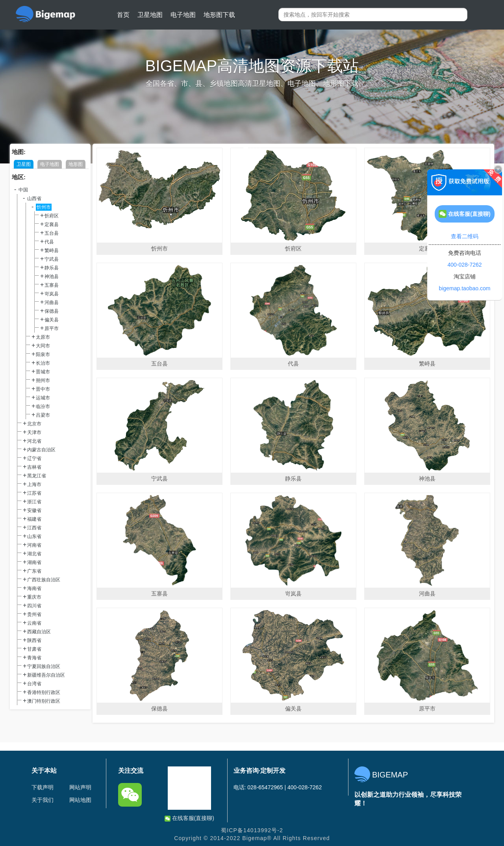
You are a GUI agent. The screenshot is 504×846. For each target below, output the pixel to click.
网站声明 (80, 787)
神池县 (52, 276)
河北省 (34, 441)
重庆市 (34, 597)
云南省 (34, 623)
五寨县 (52, 285)
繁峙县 (52, 250)
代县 (49, 242)
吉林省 (34, 467)
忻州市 (44, 207)
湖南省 (34, 562)
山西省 (34, 199)
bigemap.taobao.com (465, 288)
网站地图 (80, 800)
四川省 (34, 606)
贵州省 (34, 614)
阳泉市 (43, 354)
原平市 (52, 328)
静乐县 (52, 268)
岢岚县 (52, 294)
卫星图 (24, 164)
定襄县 (52, 224)
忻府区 (52, 216)
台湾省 (34, 684)
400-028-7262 (464, 265)
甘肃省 (34, 649)
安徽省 (34, 510)
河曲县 (52, 302)
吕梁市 (43, 415)
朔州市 (43, 380)
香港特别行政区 (44, 692)
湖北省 (34, 554)
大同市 (43, 346)
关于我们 (43, 800)
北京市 (34, 424)
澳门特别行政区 (44, 701)
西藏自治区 (39, 632)
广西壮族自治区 (44, 580)
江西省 (34, 528)
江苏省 (34, 493)
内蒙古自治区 (41, 450)
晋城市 (43, 372)
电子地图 (183, 15)
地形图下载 (219, 15)
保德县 (52, 311)
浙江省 (34, 502)
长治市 (43, 363)
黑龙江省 (37, 476)
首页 (123, 15)
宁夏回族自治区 (44, 666)
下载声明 (43, 787)
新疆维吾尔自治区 (46, 675)
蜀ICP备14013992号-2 (252, 830)
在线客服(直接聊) (189, 818)
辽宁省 (34, 458)
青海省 (34, 658)
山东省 (34, 536)
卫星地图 (150, 15)
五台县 (52, 233)
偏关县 (52, 320)
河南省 (34, 545)
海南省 (34, 588)
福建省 (34, 519)
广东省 (34, 571)
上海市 (34, 484)
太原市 (43, 337)
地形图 (76, 164)
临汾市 (43, 406)
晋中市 (43, 389)
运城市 (43, 398)
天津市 (34, 432)
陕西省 (34, 640)
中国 (23, 190)
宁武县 (52, 259)
